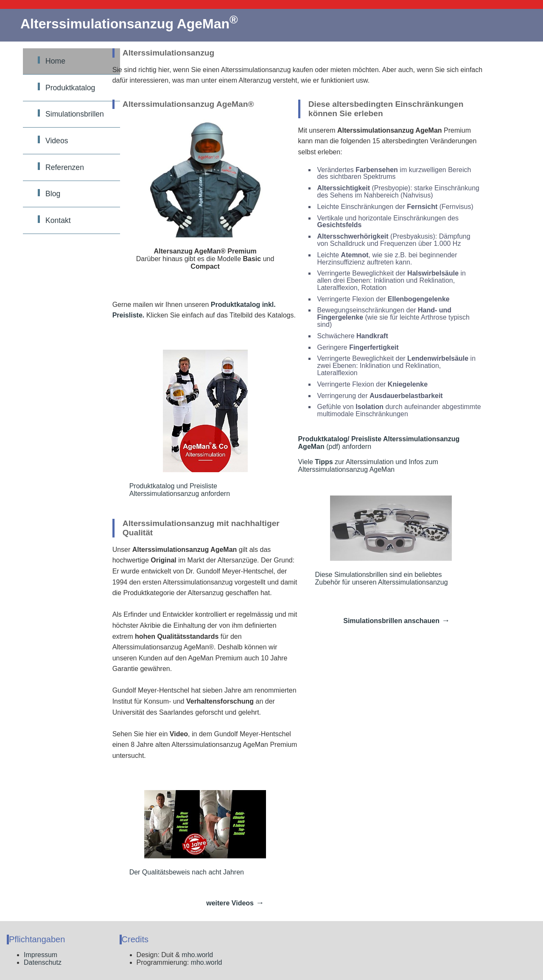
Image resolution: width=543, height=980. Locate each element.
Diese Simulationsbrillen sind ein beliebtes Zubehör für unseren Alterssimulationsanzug (383, 541)
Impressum (41, 955)
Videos (57, 141)
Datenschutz (43, 962)
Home (55, 61)
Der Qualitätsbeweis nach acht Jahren (198, 833)
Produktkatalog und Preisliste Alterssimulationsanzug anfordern (189, 423)
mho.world (197, 955)
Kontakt (58, 220)
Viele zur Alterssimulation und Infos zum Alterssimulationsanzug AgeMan (368, 466)
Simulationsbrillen (75, 114)
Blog (53, 194)
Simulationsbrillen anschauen (391, 621)
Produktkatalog (70, 88)
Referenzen (65, 167)
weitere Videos (230, 903)
